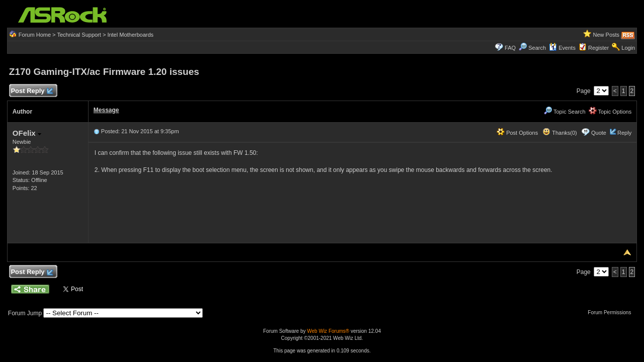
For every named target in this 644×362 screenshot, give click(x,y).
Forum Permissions (612, 312)
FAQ (510, 48)
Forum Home (35, 35)
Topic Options (610, 112)
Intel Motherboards (130, 35)
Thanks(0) (559, 133)
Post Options (517, 133)
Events (562, 48)
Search (537, 48)
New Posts (607, 35)
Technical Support (79, 35)
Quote (599, 133)
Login (628, 48)
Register (598, 48)
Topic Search (565, 112)
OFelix (27, 133)
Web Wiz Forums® (328, 331)
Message (106, 110)
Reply (624, 133)
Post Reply (32, 91)
